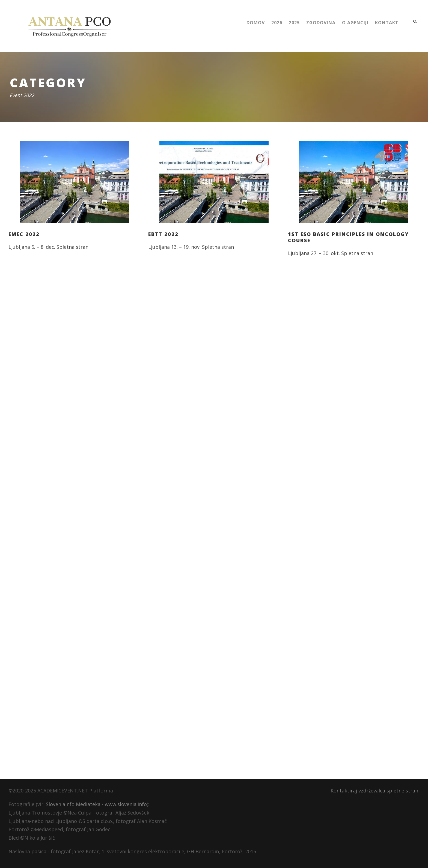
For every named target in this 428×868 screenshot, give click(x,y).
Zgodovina (321, 23)
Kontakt (387, 23)
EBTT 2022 (163, 234)
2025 (294, 23)
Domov (256, 23)
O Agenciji (355, 23)
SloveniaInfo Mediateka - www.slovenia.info (96, 804)
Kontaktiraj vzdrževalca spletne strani (375, 791)
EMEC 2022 (24, 234)
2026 (277, 23)
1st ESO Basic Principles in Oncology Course (348, 237)
